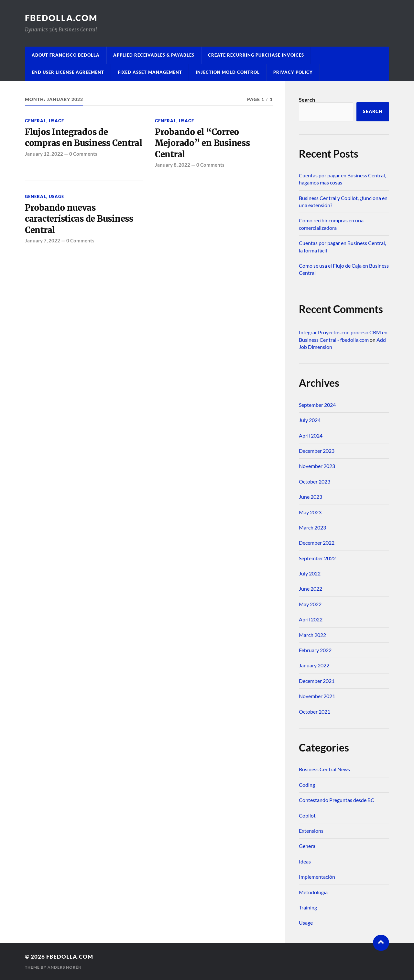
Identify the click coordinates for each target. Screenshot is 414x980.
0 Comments (83, 154)
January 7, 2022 (43, 240)
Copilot (307, 815)
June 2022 (310, 589)
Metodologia (313, 892)
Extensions (311, 831)
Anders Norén (65, 967)
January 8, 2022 (173, 165)
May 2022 (310, 604)
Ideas (305, 861)
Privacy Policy (293, 72)
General (36, 121)
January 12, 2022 (44, 154)
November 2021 (317, 696)
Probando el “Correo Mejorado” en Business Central (202, 143)
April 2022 (311, 619)
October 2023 (315, 481)
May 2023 (310, 512)
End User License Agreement (68, 72)
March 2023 (312, 527)
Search (307, 100)
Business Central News (324, 769)
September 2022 (317, 558)
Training (308, 907)
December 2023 (317, 451)
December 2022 (317, 543)
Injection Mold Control (228, 72)
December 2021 (317, 681)
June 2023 (310, 497)
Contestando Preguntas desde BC (337, 800)
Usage (56, 121)
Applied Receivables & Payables (154, 55)
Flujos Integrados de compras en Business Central (84, 138)
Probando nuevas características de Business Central (79, 219)
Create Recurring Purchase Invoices (256, 55)
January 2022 (314, 665)
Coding (307, 785)
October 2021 (315, 712)
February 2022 (315, 650)
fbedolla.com (61, 18)
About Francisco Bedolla (66, 55)
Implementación (317, 877)
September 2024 (317, 405)
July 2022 (310, 573)
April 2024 (311, 435)
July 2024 (310, 420)
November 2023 (317, 466)
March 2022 (312, 635)
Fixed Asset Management (150, 72)
